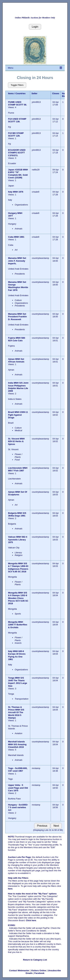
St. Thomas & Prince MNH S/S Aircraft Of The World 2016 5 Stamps (16, 712)
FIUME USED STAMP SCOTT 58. (17, 103)
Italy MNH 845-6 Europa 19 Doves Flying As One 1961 (17, 655)
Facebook (39, 973)
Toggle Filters (17, 85)
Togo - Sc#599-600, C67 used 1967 (18, 770)
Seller (34, 93)
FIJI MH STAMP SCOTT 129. (16, 134)
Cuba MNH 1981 (16, 237)
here (10, 889)
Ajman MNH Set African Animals (16, 360)
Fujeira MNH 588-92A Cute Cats (17, 339)
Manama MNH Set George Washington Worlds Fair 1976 (18, 286)
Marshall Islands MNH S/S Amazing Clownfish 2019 (17, 744)
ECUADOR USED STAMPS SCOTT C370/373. (17, 153)
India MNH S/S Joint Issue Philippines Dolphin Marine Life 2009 (18, 387)
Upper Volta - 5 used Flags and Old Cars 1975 (18, 788)
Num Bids (64, 95)
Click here (31, 920)
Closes (56, 93)
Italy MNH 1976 (16, 192)
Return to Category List (35, 960)
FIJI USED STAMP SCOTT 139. (17, 120)
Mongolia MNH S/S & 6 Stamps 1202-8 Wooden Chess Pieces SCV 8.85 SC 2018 (18, 598)
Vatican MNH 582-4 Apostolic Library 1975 (18, 540)
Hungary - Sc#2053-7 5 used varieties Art (18, 807)
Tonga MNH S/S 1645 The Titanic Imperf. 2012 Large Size (18, 682)
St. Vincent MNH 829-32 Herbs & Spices (16, 441)
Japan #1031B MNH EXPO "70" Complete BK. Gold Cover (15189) (18, 174)
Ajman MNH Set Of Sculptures (18, 493)
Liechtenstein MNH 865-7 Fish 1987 (18, 469)
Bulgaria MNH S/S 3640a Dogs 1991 (17, 514)
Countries (21, 93)
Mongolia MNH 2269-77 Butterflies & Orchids (18, 625)
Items (11, 93)
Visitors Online (39, 970)
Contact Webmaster (19, 970)
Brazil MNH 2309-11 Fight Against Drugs (18, 415)
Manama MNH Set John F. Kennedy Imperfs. (17, 261)
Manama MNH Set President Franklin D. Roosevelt (17, 317)
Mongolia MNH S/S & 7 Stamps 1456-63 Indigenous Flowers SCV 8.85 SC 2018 (18, 568)
